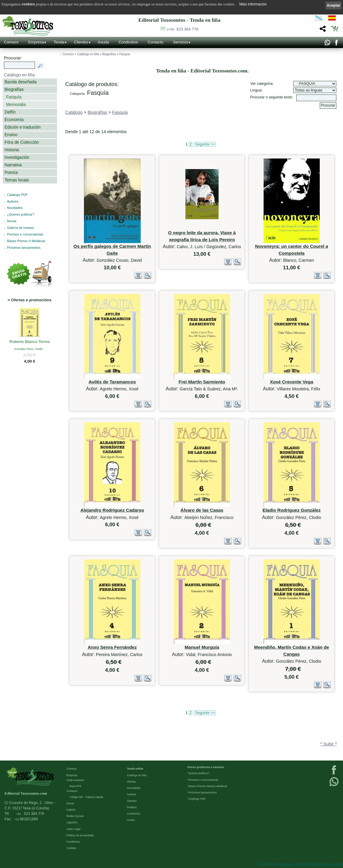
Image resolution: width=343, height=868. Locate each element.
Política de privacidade (80, 835)
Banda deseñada (21, 82)
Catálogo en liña (88, 54)
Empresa (36, 42)
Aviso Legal (73, 829)
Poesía (11, 172)
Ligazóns (72, 822)
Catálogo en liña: (20, 75)
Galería (71, 810)
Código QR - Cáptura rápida (86, 797)
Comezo (11, 42)
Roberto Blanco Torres (30, 342)
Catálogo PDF (17, 195)
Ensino (11, 135)
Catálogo (74, 112)
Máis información (253, 4)
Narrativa (13, 165)
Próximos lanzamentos (24, 248)
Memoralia (16, 104)
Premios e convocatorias (25, 234)
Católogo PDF (197, 799)
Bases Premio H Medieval (26, 241)
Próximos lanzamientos (203, 793)
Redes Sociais (75, 816)
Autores (13, 201)
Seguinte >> (205, 144)
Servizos (181, 42)
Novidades (15, 208)
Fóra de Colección (22, 142)
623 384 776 (183, 29)
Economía (14, 120)
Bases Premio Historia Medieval (208, 786)
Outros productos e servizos (206, 767)
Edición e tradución (22, 127)
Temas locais (17, 180)
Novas (12, 221)
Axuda (103, 42)
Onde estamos (75, 780)
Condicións (128, 42)
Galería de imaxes (20, 228)
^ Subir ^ (329, 744)
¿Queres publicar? (21, 214)
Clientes (81, 42)
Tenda (59, 42)
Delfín (10, 112)
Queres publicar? (199, 773)
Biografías (14, 89)
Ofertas (131, 782)
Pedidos (132, 807)
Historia (12, 150)
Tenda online (135, 769)
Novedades (134, 788)
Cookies (71, 848)
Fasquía (14, 97)
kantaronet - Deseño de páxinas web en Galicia (311, 864)
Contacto (155, 42)
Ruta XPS (75, 786)
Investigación (17, 157)
